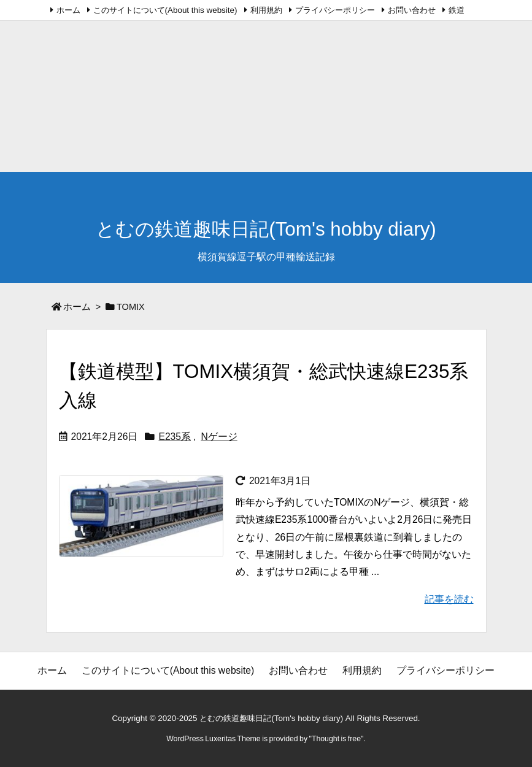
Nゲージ (219, 437)
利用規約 (266, 10)
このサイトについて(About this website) (165, 10)
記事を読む (449, 599)
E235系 (175, 437)
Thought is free (336, 739)
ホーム (68, 10)
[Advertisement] (266, 86)
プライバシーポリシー (335, 10)
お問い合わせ (412, 10)
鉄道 (457, 10)
